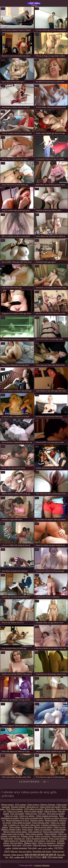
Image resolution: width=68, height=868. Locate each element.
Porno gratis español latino (54, 832)
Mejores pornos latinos (43, 827)
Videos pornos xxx (11, 841)
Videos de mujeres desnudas (37, 839)
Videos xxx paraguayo (47, 843)
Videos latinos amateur (34, 834)
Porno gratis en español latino (31, 818)
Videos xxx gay (59, 827)
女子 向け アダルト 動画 (36, 857)
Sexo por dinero (17, 843)
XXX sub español (17, 814)
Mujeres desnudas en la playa (17, 820)
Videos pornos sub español (50, 807)
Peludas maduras (51, 820)
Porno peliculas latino (41, 823)
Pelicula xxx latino (52, 818)
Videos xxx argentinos (43, 829)
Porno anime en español (22, 823)
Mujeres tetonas (7, 805)
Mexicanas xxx (32, 807)
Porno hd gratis (7, 839)
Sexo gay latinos (34, 4)
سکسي (8, 848)
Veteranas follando (18, 807)
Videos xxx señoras (27, 816)
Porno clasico (28, 829)
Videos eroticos (33, 805)
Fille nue (14, 852)
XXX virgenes (20, 805)
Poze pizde (32, 848)
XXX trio (42, 814)
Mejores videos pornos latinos (15, 832)
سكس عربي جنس (45, 848)
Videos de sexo (31, 814)
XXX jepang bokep (55, 857)
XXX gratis (27, 845)
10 (35, 782)
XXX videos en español (34, 809)
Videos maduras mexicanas (47, 816)
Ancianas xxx (19, 839)
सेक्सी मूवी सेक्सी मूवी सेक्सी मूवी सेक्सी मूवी (40, 855)
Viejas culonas (15, 827)
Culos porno (51, 841)
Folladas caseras (27, 836)
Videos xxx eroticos (42, 836)
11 (38, 782)
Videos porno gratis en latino (13, 834)
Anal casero (17, 845)
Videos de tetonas (40, 845)
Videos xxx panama (15, 811)
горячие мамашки (19, 848)
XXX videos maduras (14, 809)
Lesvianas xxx (14, 836)
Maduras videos (30, 843)
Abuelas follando (26, 841)
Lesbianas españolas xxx (51, 825)
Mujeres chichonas (48, 805)
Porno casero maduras (58, 839)
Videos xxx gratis (11, 816)
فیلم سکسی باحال (17, 857)
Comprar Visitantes (42, 865)
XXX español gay (35, 832)
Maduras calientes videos (11, 829)
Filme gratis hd (17, 855)
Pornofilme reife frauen (42, 852)
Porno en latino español (34, 811)
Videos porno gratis (59, 836)
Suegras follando (59, 829)
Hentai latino (50, 809)
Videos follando (50, 834)
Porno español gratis (56, 845)
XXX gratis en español (56, 814)
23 (44, 782)
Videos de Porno (50, 811)
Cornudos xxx (14, 825)
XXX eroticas (39, 841)
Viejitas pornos (27, 827)
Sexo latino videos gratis (30, 825)
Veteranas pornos (37, 820)
